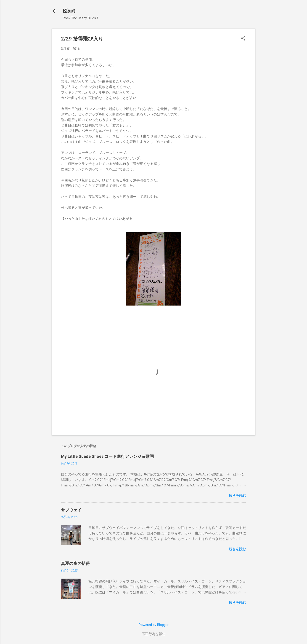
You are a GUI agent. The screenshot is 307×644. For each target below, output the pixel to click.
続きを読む (237, 496)
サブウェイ (71, 510)
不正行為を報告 (154, 634)
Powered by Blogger (154, 625)
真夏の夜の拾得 (75, 563)
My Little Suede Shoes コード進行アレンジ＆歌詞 (107, 456)
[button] (243, 39)
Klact (69, 11)
